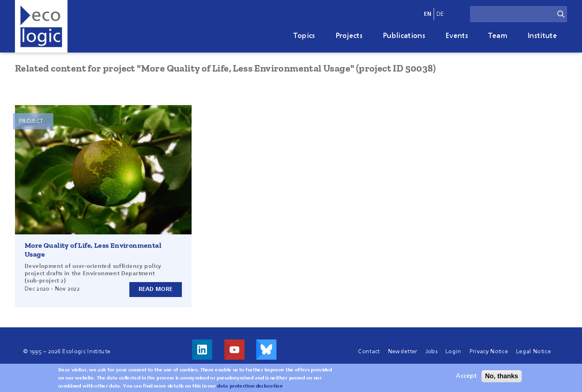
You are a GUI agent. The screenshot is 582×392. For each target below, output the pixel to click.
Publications (404, 36)
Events (457, 36)
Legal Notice (533, 352)
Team (498, 36)
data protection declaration (250, 388)
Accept (466, 378)
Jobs (431, 352)
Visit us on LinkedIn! (202, 350)
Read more (156, 289)
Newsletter (403, 352)
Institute (542, 36)
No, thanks (502, 378)
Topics (304, 36)
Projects (349, 36)
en (428, 14)
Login (453, 352)
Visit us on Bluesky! (266, 350)
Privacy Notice (489, 352)
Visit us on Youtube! (234, 350)
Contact (369, 352)
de (440, 14)
